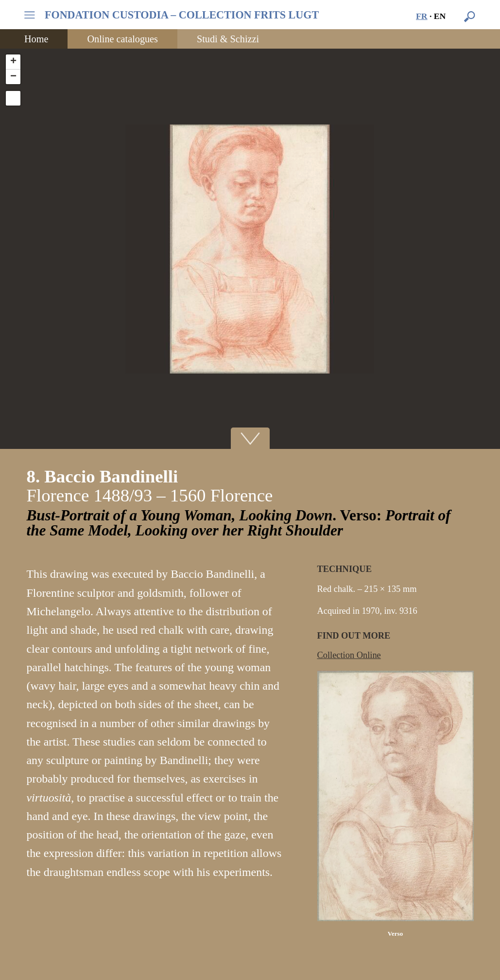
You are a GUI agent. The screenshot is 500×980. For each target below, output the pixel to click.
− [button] (13, 77)
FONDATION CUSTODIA (182, 15)
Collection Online (349, 655)
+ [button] (13, 62)
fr (422, 16)
